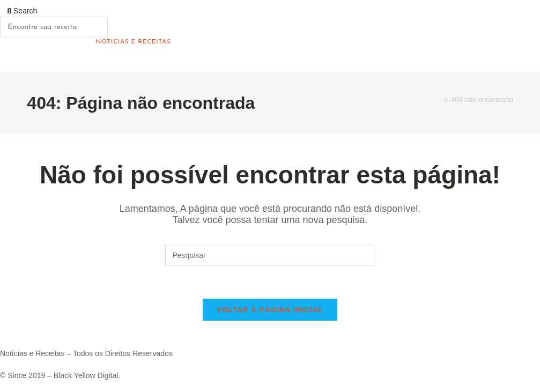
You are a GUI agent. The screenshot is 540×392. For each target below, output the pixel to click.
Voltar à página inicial (270, 310)
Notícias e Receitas (133, 42)
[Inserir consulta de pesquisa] (270, 255)
